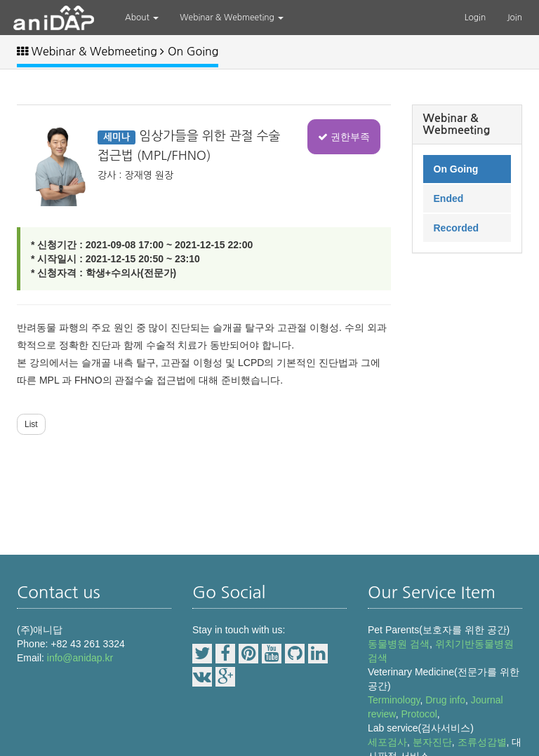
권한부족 (344, 137)
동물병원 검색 (399, 644)
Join (514, 18)
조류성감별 (482, 742)
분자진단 (432, 742)
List (31, 424)
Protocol (419, 714)
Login (475, 18)
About (142, 18)
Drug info (445, 700)
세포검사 (387, 742)
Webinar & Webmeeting (232, 18)
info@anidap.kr (80, 658)
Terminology (394, 700)
